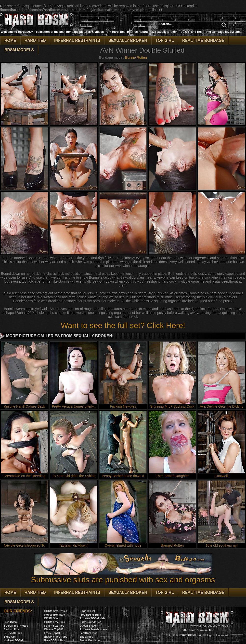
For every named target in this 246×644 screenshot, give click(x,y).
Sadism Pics (12, 629)
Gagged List (87, 611)
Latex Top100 (53, 633)
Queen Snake (88, 626)
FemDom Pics (88, 633)
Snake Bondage (90, 640)
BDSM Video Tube (56, 637)
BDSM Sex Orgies (56, 611)
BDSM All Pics (13, 633)
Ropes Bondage (55, 615)
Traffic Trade (188, 630)
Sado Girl (10, 637)
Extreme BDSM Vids (92, 618)
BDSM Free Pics (55, 622)
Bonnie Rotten (136, 57)
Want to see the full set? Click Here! (123, 325)
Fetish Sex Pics (54, 626)
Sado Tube (86, 637)
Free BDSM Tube (90, 615)
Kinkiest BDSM (13, 640)
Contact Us (206, 630)
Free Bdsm (11, 622)
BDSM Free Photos (16, 626)
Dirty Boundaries (90, 622)
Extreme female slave (93, 629)
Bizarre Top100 (54, 629)
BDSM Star (51, 618)
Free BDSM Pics (55, 640)
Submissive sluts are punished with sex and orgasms (123, 576)
